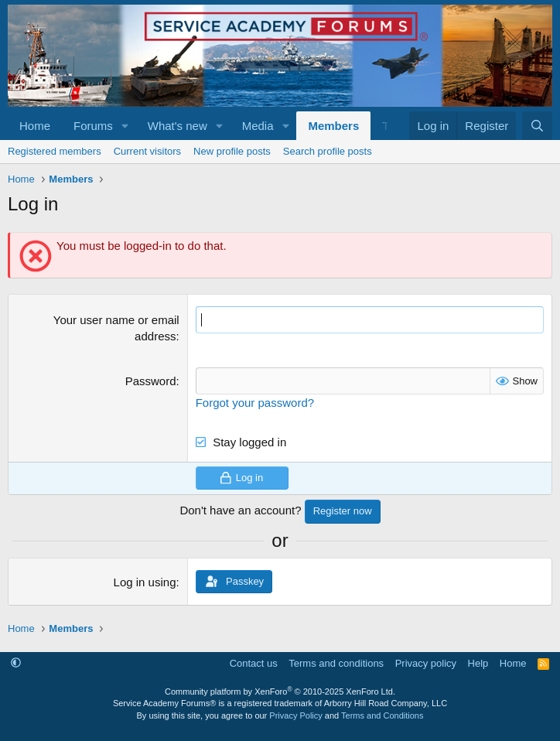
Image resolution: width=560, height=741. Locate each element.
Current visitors (147, 151)
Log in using (145, 582)
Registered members (55, 151)
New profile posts (232, 151)
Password (151, 381)
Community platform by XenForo (280, 691)
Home (35, 126)
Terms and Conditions (382, 715)
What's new (178, 126)
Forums (93, 126)
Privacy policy (426, 663)
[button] (125, 126)
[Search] (537, 126)
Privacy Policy (295, 715)
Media (258, 126)
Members (333, 126)
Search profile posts (328, 151)
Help (478, 663)
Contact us (254, 663)
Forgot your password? (255, 403)
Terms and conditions (336, 663)
